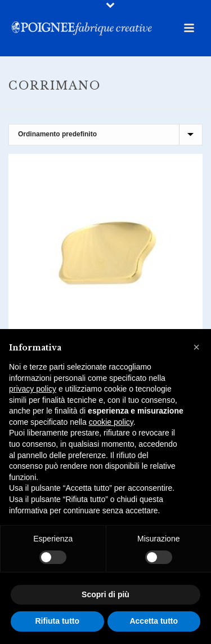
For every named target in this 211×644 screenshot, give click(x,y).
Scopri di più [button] (105, 594)
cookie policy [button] (111, 422)
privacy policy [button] (33, 389)
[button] (196, 347)
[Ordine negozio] (105, 135)
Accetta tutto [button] (154, 621)
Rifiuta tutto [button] (57, 621)
